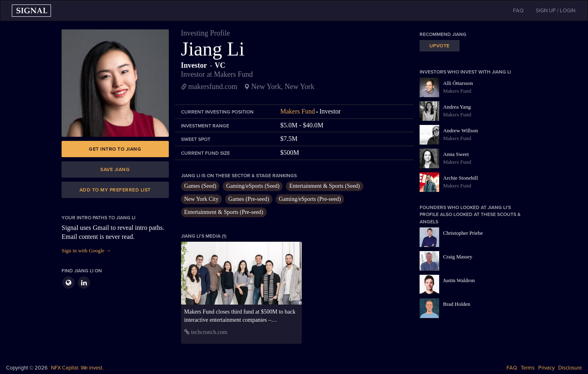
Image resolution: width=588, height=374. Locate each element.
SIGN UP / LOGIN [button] (556, 11)
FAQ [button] (518, 11)
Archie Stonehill (461, 178)
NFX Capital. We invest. (77, 368)
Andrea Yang (457, 107)
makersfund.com (213, 87)
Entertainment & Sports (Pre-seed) (224, 212)
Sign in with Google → (86, 250)
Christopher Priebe (463, 233)
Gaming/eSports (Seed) (253, 186)
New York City (201, 199)
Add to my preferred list (115, 190)
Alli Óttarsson (458, 83)
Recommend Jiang (443, 34)
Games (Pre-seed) (249, 199)
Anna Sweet (456, 154)
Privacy (546, 368)
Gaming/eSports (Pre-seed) (310, 199)
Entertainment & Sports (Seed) (324, 186)
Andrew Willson (461, 130)
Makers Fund (297, 111)
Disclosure (570, 368)
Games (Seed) (200, 186)
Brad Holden (457, 304)
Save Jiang (115, 169)
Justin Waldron (459, 280)
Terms (528, 368)
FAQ (512, 368)
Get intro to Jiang (115, 149)
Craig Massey (458, 257)
